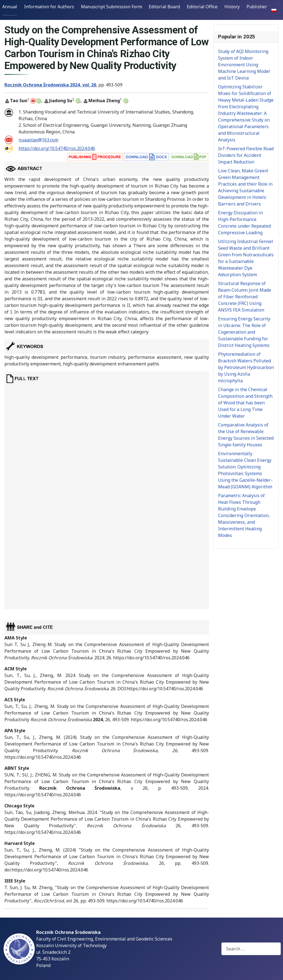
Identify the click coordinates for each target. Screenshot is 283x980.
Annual (10, 7)
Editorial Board (164, 7)
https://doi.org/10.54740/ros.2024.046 (57, 148)
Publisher (257, 7)
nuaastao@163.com (38, 140)
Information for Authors (49, 7)
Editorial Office (202, 7)
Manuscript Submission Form (112, 7)
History (232, 7)
